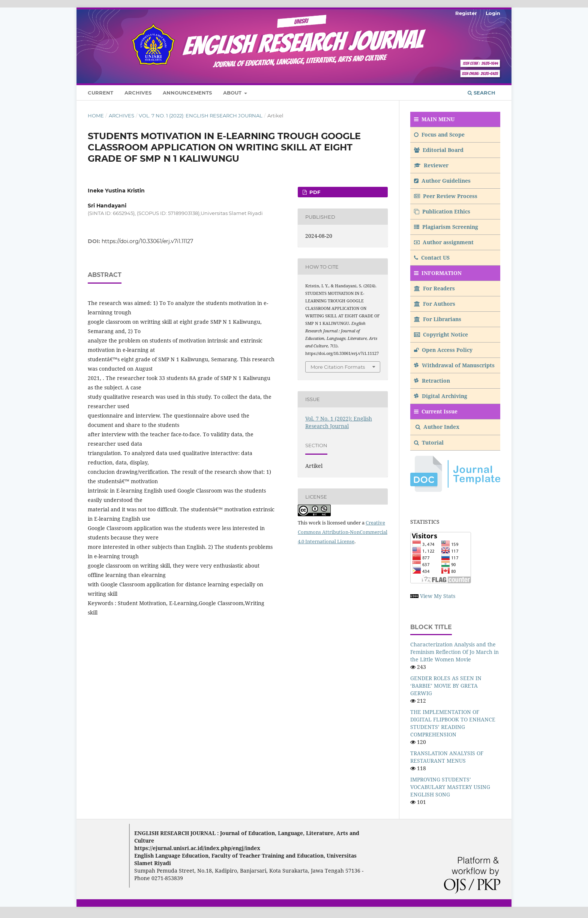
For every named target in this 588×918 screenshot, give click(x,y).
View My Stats (438, 596)
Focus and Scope (439, 134)
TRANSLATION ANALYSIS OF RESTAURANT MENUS (447, 757)
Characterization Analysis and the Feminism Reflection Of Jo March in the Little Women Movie (454, 652)
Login (493, 13)
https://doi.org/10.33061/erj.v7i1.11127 (147, 241)
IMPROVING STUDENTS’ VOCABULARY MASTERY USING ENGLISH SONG (450, 787)
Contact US (432, 258)
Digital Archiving (441, 396)
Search (481, 93)
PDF (314, 192)
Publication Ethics (442, 211)
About (233, 93)
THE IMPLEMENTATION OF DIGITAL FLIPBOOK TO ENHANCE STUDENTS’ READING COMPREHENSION (453, 723)
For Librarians (438, 319)
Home (96, 116)
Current (100, 93)
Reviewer (431, 165)
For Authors (435, 304)
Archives (138, 93)
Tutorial (430, 442)
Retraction (432, 381)
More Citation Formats (338, 367)
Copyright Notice (441, 334)
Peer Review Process (446, 196)
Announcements (187, 93)
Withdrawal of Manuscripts (454, 365)
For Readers (434, 288)
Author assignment (444, 242)
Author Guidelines (442, 181)
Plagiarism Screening (446, 227)
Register (466, 13)
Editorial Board (439, 150)
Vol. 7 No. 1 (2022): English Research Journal (201, 116)
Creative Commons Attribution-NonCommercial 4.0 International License (343, 532)
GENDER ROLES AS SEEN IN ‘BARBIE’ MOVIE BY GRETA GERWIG (446, 686)
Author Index (437, 427)
